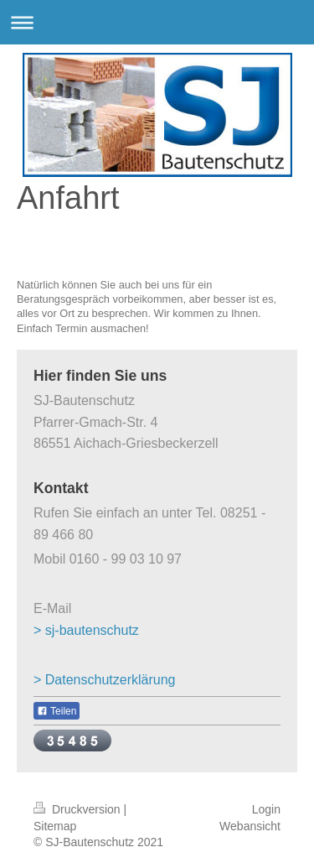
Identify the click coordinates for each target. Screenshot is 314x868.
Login (266, 809)
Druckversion (78, 809)
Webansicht (250, 826)
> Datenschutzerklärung (104, 680)
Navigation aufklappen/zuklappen (157, 22)
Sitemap (55, 826)
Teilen (57, 711)
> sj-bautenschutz (86, 630)
